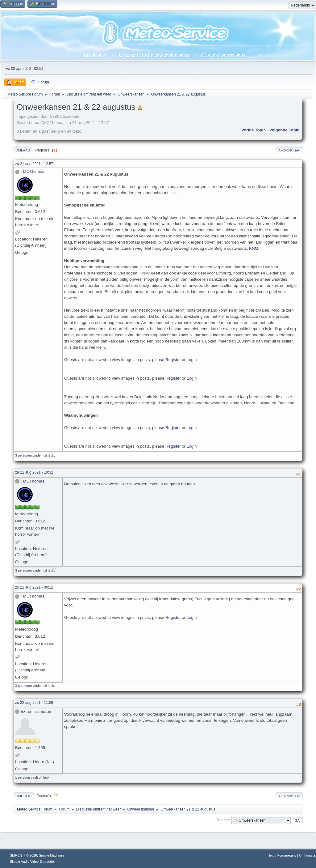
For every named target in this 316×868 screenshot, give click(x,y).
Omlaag (23, 150)
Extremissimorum (37, 711)
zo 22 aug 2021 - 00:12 (34, 587)
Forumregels (287, 855)
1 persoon (23, 777)
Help (271, 855)
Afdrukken (289, 150)
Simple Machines (52, 855)
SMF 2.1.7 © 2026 (23, 855)
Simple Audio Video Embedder (32, 862)
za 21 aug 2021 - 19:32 (34, 472)
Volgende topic (284, 130)
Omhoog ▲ (308, 855)
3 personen (23, 455)
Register (173, 360)
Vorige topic (254, 130)
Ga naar (222, 820)
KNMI (254, 248)
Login (192, 360)
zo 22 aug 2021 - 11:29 (34, 703)
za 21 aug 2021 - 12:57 (34, 164)
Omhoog (23, 796)
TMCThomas (32, 171)
